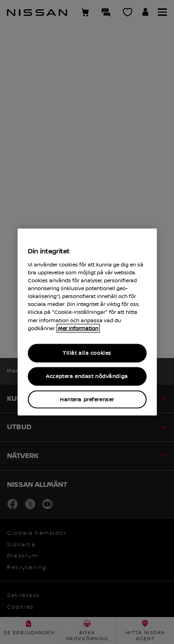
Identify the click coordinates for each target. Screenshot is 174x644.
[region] (87, 322)
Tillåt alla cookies (87, 353)
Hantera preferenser (87, 399)
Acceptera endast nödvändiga (87, 376)
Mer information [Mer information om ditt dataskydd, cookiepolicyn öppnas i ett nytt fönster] (78, 328)
